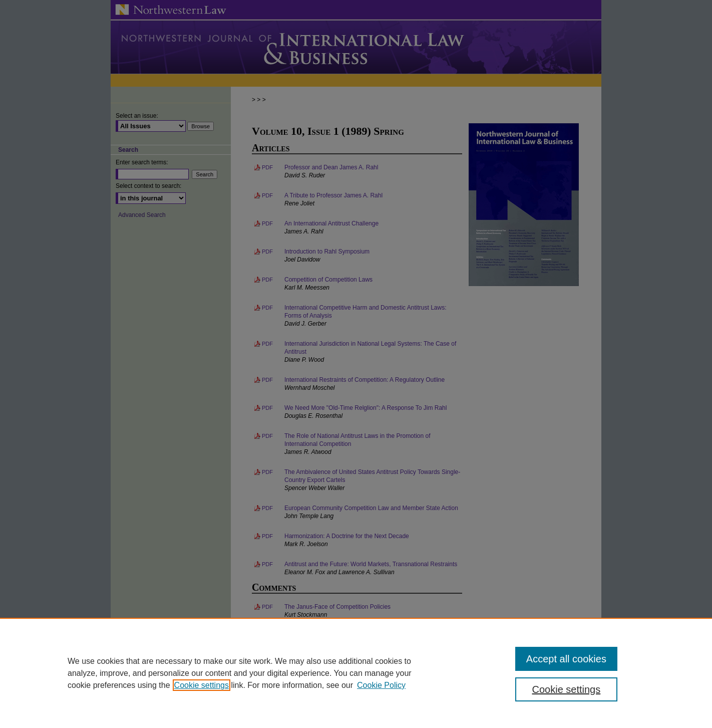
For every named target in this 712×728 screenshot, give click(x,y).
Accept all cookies (566, 659)
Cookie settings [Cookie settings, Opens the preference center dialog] (567, 689)
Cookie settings (202, 685)
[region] (356, 673)
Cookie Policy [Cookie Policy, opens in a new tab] (381, 685)
